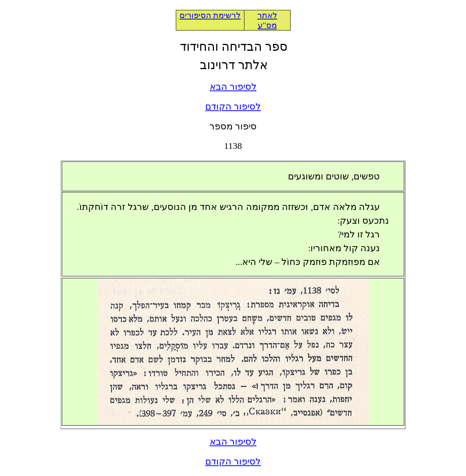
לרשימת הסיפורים (210, 15)
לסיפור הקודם (233, 106)
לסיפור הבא (233, 87)
